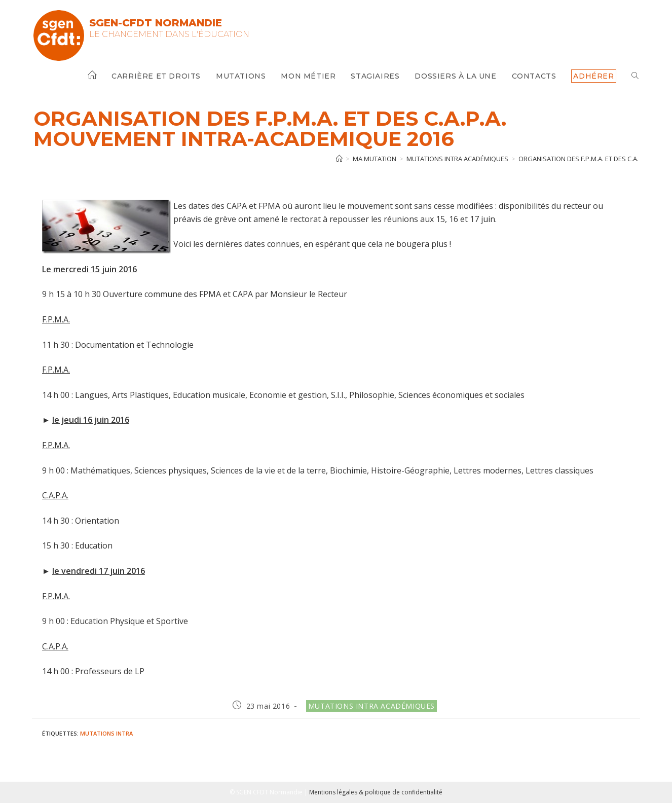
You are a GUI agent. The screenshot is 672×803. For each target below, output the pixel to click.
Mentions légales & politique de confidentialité (376, 792)
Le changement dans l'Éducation (169, 34)
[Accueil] (339, 159)
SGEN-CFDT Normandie (156, 23)
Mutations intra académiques (371, 706)
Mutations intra (106, 733)
